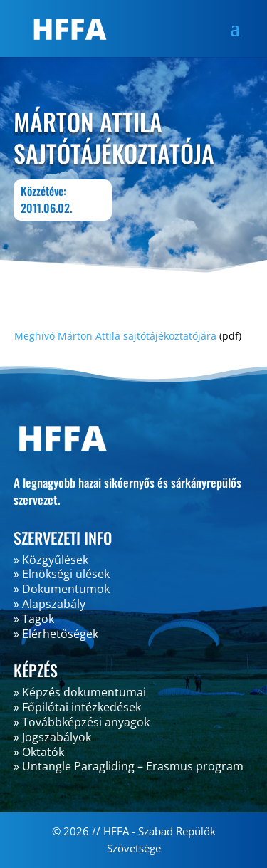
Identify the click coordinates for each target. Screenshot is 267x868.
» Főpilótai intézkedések (77, 707)
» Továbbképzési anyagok (82, 722)
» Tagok (34, 619)
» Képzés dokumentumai (80, 692)
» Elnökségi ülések (62, 574)
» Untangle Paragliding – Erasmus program (129, 766)
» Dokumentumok (62, 589)
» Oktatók (39, 752)
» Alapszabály (49, 604)
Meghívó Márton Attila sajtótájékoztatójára (115, 336)
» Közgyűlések (51, 560)
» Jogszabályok (52, 737)
